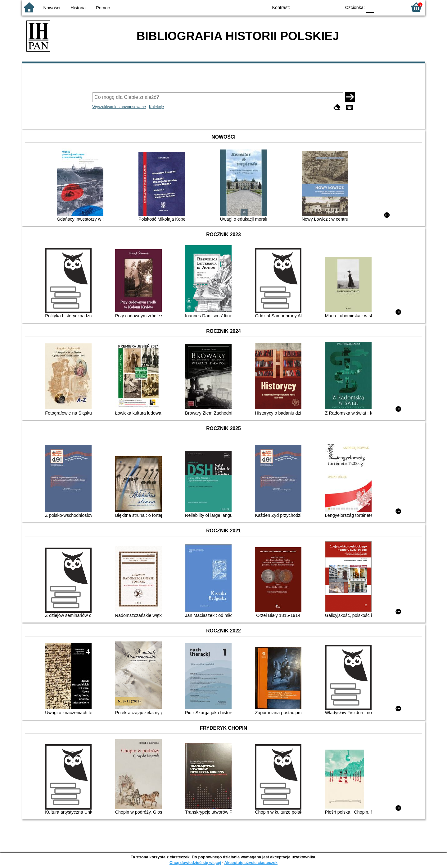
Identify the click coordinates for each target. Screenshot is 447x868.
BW (309, 7)
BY (334, 7)
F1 (381, 7)
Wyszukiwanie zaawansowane (119, 107)
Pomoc (103, 8)
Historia (78, 8)
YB (322, 7)
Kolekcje (156, 107)
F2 (395, 7)
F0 (370, 7)
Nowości (52, 8)
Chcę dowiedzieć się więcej (195, 863)
